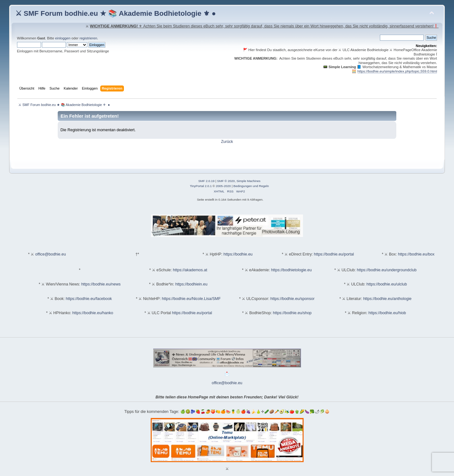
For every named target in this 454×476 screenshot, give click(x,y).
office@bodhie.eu (51, 254)
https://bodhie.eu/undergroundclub (387, 270)
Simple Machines (248, 181)
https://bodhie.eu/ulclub (387, 284)
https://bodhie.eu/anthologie (387, 299)
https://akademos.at (190, 270)
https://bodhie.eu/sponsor (293, 299)
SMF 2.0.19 (207, 181)
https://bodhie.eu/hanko (93, 313)
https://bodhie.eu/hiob (387, 313)
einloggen (63, 38)
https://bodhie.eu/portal (334, 254)
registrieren (88, 38)
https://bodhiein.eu (191, 284)
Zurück (227, 142)
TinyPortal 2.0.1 (201, 186)
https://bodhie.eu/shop (292, 313)
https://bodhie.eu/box (416, 254)
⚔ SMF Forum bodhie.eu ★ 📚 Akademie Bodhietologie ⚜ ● (116, 13)
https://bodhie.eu (238, 254)
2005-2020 (223, 186)
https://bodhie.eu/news (101, 284)
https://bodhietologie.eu (291, 270)
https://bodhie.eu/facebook (89, 299)
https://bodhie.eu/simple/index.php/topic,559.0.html (397, 71)
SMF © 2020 (226, 181)
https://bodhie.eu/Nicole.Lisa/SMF (191, 299)
